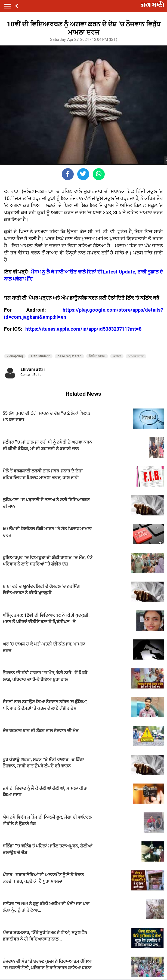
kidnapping (15, 356)
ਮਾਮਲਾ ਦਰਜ (136, 356)
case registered (69, 356)
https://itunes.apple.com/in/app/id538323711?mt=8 (83, 329)
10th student (40, 356)
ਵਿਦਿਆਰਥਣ (97, 356)
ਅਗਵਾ (117, 356)
